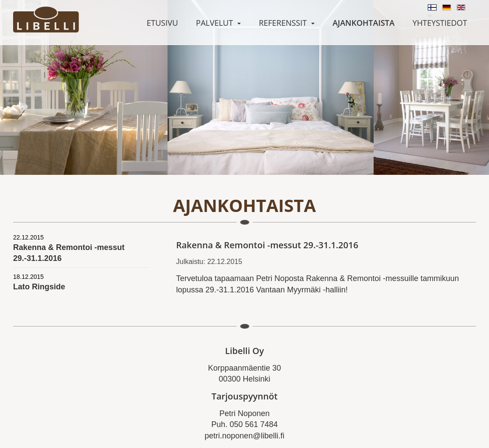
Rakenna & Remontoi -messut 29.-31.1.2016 (81, 248)
